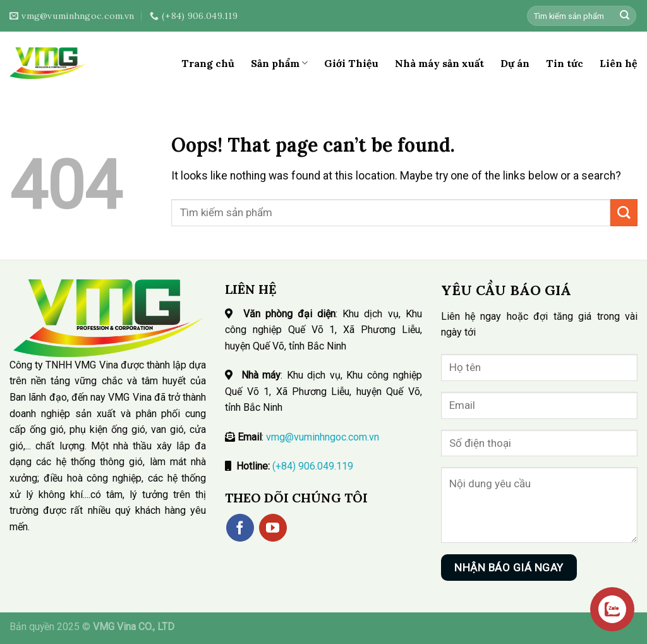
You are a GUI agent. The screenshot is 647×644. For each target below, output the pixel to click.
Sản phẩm (279, 63)
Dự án (515, 63)
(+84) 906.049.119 (313, 466)
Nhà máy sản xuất (439, 63)
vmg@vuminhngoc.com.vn (323, 437)
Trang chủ (208, 63)
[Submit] (625, 16)
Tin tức (565, 63)
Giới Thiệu (351, 63)
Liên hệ (619, 63)
